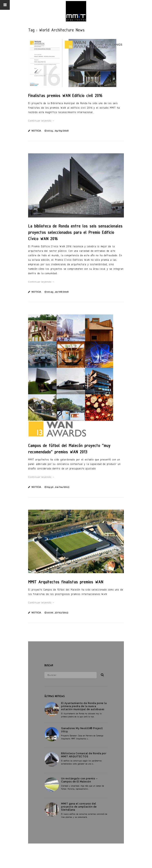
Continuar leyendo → (41, 121)
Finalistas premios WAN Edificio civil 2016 (65, 95)
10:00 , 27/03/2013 (58, 613)
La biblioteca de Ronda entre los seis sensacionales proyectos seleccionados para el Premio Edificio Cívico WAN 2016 (75, 232)
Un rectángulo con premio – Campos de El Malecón (79, 780)
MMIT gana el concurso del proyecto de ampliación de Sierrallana (79, 807)
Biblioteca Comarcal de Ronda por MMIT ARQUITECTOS (84, 755)
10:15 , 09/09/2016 (58, 131)
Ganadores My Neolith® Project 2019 (82, 730)
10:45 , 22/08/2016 (58, 292)
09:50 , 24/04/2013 (58, 487)
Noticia (36, 131)
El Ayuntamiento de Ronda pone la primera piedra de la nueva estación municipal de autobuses (84, 706)
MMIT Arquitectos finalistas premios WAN (66, 582)
